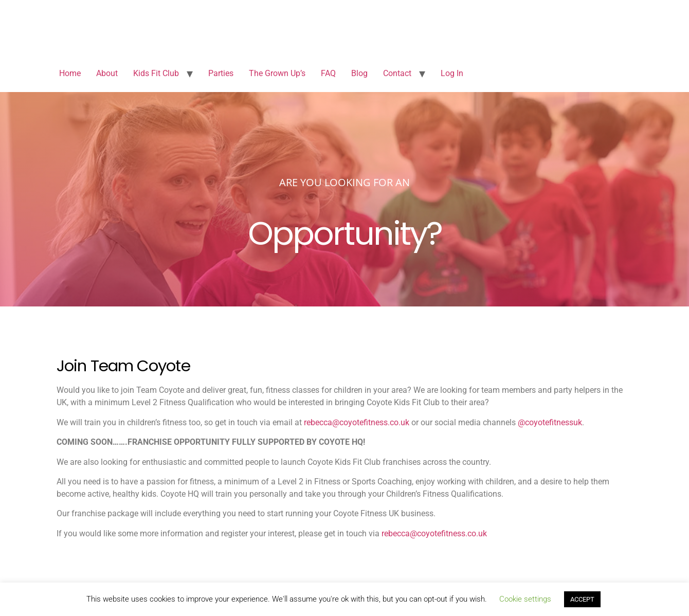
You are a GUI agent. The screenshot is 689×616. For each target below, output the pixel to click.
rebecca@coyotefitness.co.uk (357, 422)
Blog (359, 73)
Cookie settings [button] (525, 599)
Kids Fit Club (156, 73)
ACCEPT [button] (582, 599)
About (107, 73)
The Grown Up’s (277, 73)
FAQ (328, 73)
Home (70, 73)
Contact (397, 73)
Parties (221, 73)
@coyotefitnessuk (550, 422)
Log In (452, 73)
